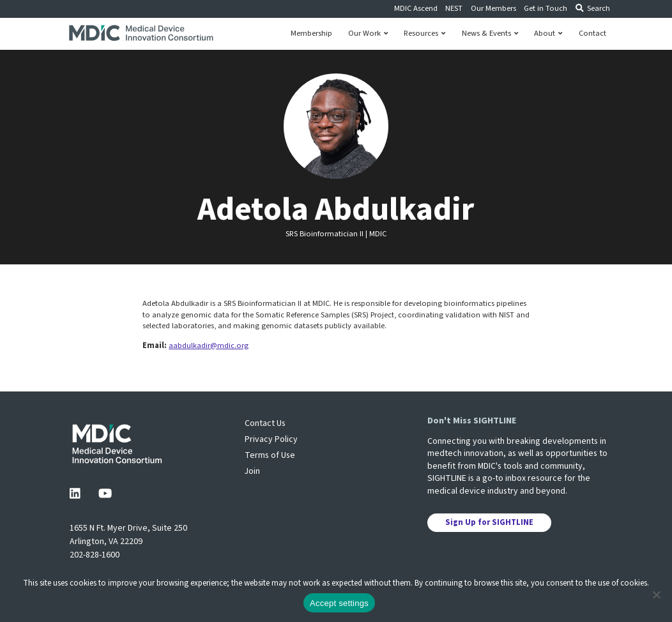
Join (252, 471)
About (548, 34)
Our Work (368, 34)
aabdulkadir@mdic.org (209, 345)
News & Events (490, 34)
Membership (311, 34)
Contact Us (265, 423)
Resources (424, 34)
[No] (656, 595)
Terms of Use (270, 455)
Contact (592, 34)
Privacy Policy (271, 439)
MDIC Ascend (416, 8)
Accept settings (339, 603)
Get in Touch (546, 8)
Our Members (493, 8)
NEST (454, 8)
